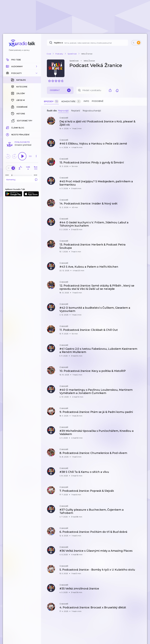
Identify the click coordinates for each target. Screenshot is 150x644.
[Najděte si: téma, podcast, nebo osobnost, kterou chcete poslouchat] (87, 43)
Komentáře (71, 101)
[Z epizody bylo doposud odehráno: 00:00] (8, 175)
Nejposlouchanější (92, 111)
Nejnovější (63, 111)
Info (86, 101)
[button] (22, 66)
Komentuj (22, 180)
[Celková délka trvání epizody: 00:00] (36, 175)
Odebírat (60, 90)
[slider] (12, 175)
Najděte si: (59, 43)
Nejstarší (76, 111)
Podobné (98, 101)
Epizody (51, 101)
